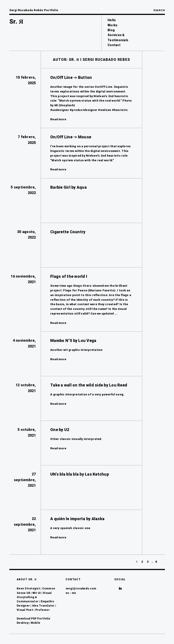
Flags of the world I (69, 276)
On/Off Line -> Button (71, 77)
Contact (114, 45)
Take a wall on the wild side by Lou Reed (89, 385)
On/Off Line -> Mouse (71, 137)
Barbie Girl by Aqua (68, 187)
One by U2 (60, 430)
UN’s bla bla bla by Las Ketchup (80, 474)
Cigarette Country (68, 232)
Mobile (36, 623)
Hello (112, 20)
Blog (111, 30)
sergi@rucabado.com (81, 589)
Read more (58, 119)
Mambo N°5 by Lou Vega (73, 340)
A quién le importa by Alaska (77, 519)
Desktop (23, 623)
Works (112, 25)
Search (159, 10)
